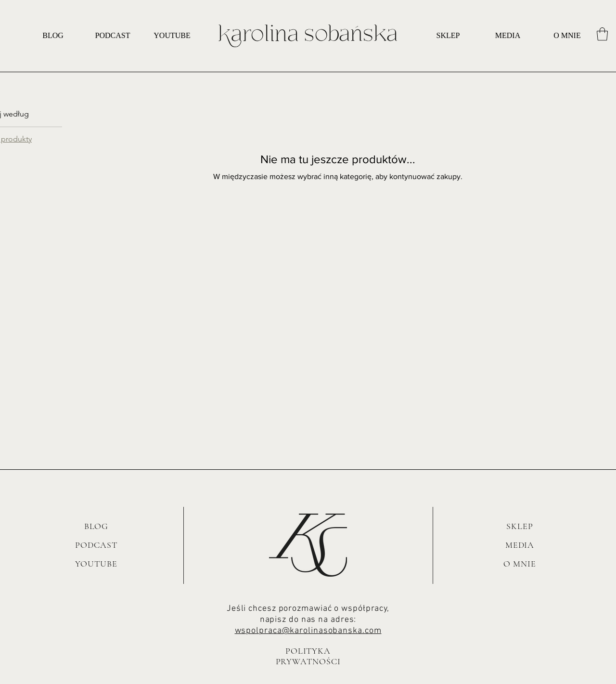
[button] (602, 34)
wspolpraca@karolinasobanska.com (308, 631)
